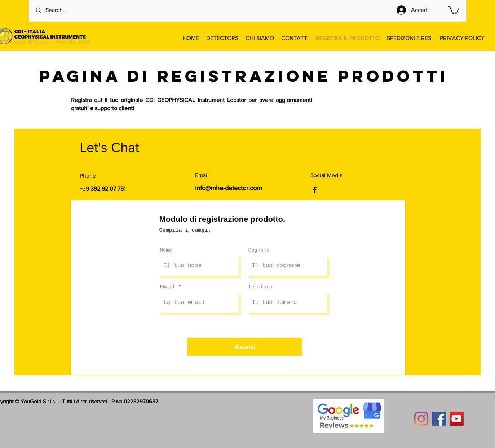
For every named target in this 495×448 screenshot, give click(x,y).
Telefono (260, 287)
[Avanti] (245, 347)
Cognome (259, 250)
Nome (166, 250)
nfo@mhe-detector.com (229, 188)
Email (168, 287)
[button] (454, 10)
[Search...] (65, 10)
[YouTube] (457, 419)
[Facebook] (315, 190)
